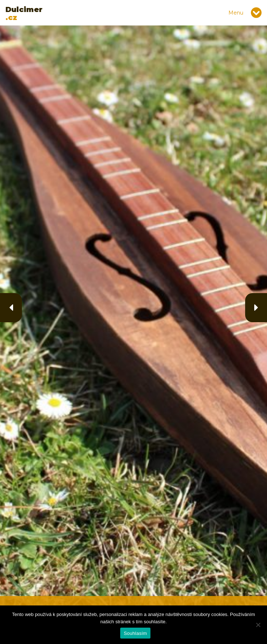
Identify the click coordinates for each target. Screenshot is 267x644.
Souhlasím (136, 633)
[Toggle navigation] (256, 13)
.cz (24, 13)
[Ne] (258, 625)
